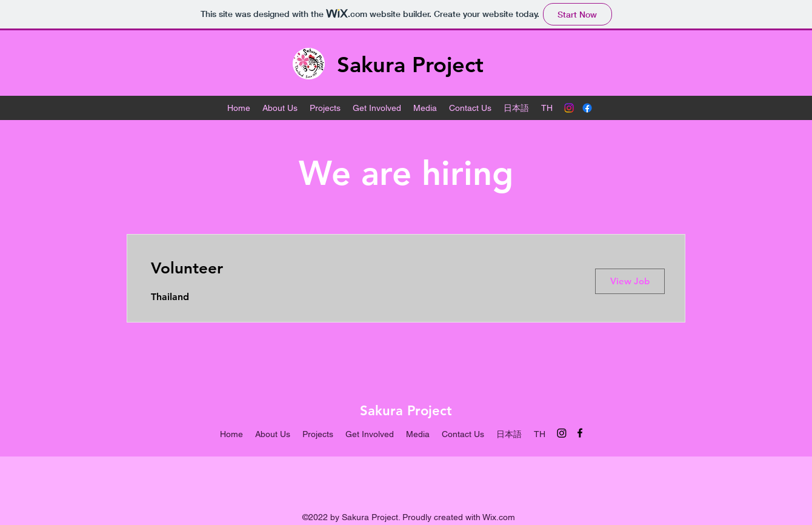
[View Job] (630, 281)
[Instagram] (569, 108)
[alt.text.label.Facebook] (587, 108)
